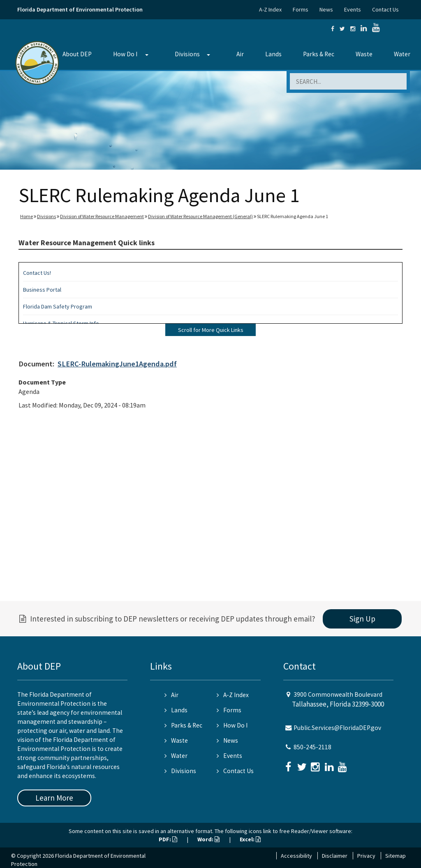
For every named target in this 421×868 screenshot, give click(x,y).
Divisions (187, 54)
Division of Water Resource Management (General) (200, 216)
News (326, 9)
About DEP (77, 54)
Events (353, 9)
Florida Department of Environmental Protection (80, 9)
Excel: (250, 839)
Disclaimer (335, 856)
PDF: (168, 839)
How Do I (125, 54)
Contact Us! (37, 273)
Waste (364, 54)
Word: (208, 839)
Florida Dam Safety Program (58, 306)
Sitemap (396, 856)
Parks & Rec (319, 54)
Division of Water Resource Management (102, 216)
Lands (273, 54)
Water (402, 54)
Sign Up (362, 619)
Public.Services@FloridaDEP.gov (337, 728)
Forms (301, 9)
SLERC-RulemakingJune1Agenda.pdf (117, 364)
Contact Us (385, 9)
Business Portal (42, 290)
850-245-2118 (312, 747)
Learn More (54, 798)
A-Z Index (270, 9)
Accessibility (296, 856)
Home (27, 216)
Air (240, 54)
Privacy (366, 856)
